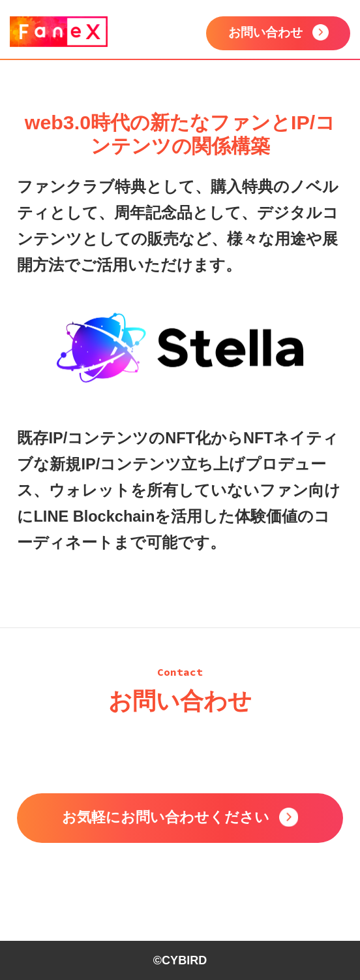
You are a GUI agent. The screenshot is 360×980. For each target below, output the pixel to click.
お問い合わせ (265, 32)
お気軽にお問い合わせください (166, 817)
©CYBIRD (180, 960)
